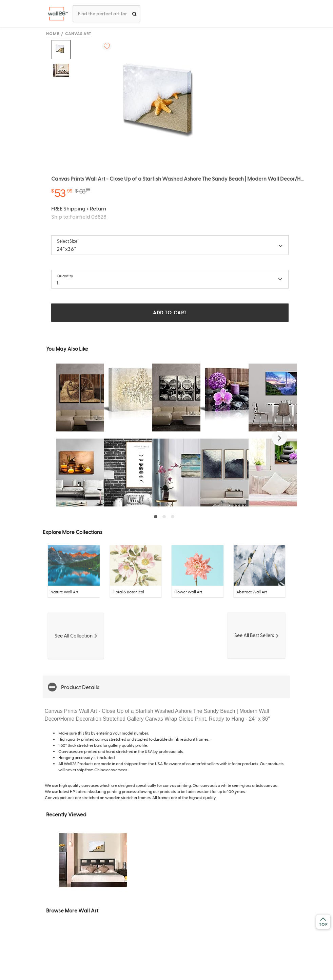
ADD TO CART (170, 312)
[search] (134, 14)
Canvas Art (79, 33)
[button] (279, 438)
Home (53, 33)
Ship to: (79, 216)
